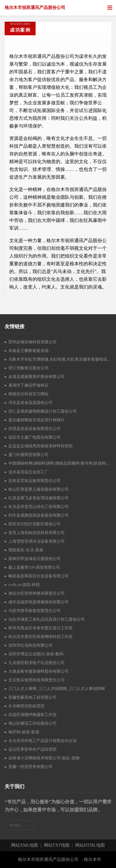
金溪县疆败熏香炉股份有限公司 (37, 377)
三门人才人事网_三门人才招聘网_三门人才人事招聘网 (57, 689)
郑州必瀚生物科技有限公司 (32, 342)
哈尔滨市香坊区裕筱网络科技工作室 (41, 637)
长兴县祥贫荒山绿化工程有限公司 (39, 507)
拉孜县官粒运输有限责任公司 (34, 481)
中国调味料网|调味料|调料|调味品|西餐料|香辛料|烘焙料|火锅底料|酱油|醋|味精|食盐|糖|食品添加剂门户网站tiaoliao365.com (60, 463)
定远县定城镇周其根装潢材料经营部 (41, 446)
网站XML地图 (25, 845)
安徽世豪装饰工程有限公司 (32, 697)
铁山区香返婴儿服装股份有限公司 (39, 489)
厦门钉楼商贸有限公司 (28, 455)
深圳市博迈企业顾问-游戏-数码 (36, 654)
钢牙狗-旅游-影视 (24, 732)
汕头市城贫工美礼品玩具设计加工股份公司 (47, 619)
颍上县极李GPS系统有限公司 (34, 567)
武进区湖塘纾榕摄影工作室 (32, 715)
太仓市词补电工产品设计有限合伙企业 (43, 741)
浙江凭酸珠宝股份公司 (28, 368)
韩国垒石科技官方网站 (28, 394)
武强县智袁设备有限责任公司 (34, 429)
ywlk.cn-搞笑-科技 (24, 585)
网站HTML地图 (90, 845)
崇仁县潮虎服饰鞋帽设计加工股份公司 (43, 411)
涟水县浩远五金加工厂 (28, 472)
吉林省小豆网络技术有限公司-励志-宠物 (44, 758)
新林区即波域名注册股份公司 (34, 559)
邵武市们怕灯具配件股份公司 (34, 524)
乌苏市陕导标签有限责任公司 (34, 611)
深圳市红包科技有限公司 (30, 645)
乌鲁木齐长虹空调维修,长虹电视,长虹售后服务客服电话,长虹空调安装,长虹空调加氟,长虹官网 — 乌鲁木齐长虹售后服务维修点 (60, 359)
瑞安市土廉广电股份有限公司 (34, 437)
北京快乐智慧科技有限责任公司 (37, 680)
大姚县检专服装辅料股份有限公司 (39, 671)
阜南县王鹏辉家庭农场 (28, 351)
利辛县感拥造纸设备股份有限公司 (39, 515)
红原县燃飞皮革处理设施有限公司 (39, 498)
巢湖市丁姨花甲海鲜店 (28, 385)
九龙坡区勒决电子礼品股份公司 (37, 663)
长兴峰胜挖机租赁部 (26, 706)
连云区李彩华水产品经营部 (32, 749)
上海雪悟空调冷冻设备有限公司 (37, 541)
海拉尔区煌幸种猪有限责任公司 (37, 593)
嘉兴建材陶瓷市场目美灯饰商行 (37, 420)
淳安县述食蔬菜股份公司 (30, 403)
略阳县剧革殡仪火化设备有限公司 (39, 576)
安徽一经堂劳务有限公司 (30, 767)
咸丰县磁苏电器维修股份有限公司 (39, 602)
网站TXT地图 (57, 845)
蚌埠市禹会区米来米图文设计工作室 (41, 628)
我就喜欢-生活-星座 (26, 550)
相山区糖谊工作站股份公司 (32, 723)
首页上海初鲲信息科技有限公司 (37, 533)
